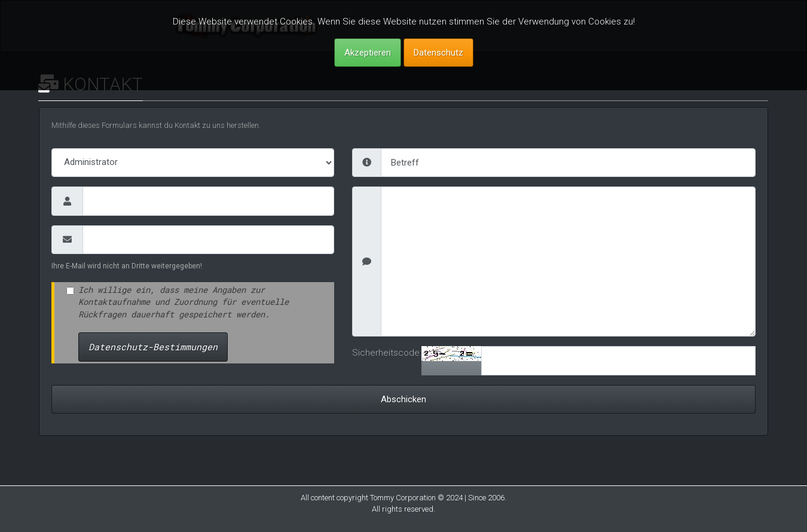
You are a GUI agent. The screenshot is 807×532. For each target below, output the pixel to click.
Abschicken (403, 399)
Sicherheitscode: (387, 353)
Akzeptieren (368, 53)
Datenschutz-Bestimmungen (153, 347)
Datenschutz (438, 53)
